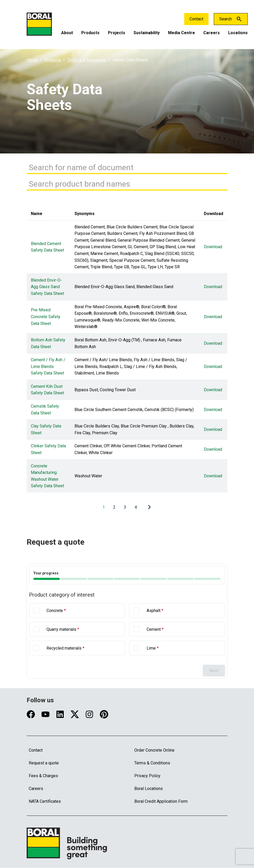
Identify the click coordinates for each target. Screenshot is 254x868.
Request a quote (44, 763)
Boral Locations (149, 789)
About (67, 33)
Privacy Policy (147, 776)
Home (32, 60)
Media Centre (181, 33)
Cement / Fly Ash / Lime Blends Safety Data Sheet (48, 367)
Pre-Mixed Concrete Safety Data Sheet (46, 317)
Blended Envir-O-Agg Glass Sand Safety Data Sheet (47, 287)
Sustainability (147, 33)
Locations (238, 33)
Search (226, 19)
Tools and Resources (87, 60)
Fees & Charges (43, 776)
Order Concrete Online (154, 750)
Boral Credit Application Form (161, 801)
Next (214, 671)
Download (213, 247)
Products (90, 33)
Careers (212, 33)
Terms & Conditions (152, 763)
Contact (196, 19)
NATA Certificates (45, 801)
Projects (117, 33)
